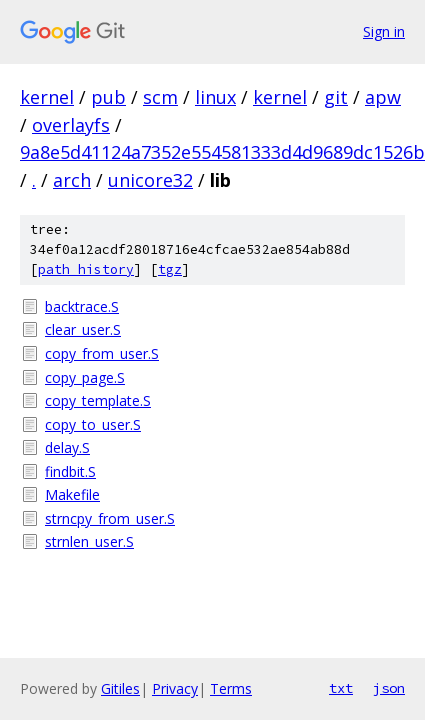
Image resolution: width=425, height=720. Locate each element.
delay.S (67, 447)
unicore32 (150, 180)
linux (215, 97)
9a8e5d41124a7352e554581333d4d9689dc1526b (222, 152)
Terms (231, 688)
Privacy (175, 688)
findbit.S (70, 471)
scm (160, 97)
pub (108, 97)
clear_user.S (83, 329)
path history (86, 269)
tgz (170, 269)
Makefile (72, 494)
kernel (47, 97)
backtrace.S (82, 306)
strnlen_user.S (89, 541)
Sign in (384, 31)
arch (72, 180)
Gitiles (120, 688)
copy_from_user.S (102, 353)
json (389, 688)
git (336, 97)
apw (383, 97)
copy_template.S (98, 400)
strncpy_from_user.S (110, 518)
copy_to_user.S (93, 424)
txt (341, 688)
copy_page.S (85, 377)
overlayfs (71, 125)
